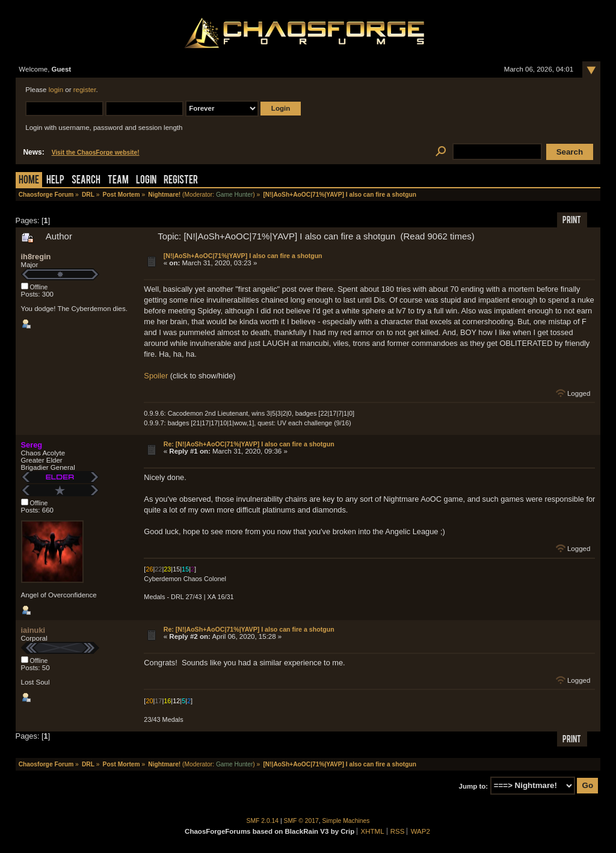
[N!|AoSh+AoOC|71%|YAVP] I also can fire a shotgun (243, 256)
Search (86, 181)
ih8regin (36, 257)
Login (146, 181)
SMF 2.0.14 (263, 821)
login (56, 90)
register (85, 90)
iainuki (33, 630)
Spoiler (156, 376)
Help (55, 181)
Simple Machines (346, 821)
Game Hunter (234, 195)
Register (181, 181)
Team (118, 181)
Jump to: (474, 786)
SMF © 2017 (301, 821)
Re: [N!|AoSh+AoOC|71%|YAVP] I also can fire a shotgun (249, 444)
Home (29, 181)
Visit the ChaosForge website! (96, 152)
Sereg (32, 445)
